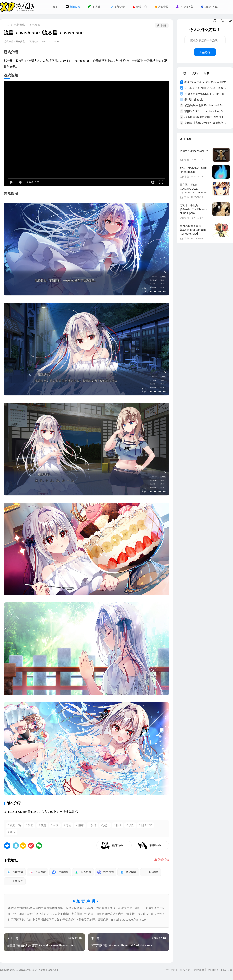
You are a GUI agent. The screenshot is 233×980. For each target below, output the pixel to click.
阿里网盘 (106, 872)
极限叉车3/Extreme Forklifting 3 (201, 111)
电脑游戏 (73, 7)
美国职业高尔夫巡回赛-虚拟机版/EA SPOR (203, 123)
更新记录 (118, 7)
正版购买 (15, 881)
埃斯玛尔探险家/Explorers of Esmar (203, 105)
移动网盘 (128, 872)
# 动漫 (42, 825)
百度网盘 (15, 872)
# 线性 (130, 825)
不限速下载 (185, 7)
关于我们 (171, 970)
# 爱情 (92, 825)
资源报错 (162, 859)
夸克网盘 (83, 872)
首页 (55, 7)
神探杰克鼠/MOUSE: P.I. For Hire (202, 94)
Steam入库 (209, 7)
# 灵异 (105, 825)
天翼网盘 (37, 872)
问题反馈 (227, 970)
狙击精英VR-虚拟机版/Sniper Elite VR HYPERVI (203, 117)
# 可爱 (67, 825)
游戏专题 (162, 7)
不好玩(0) (155, 845)
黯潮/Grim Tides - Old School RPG (203, 82)
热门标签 (213, 970)
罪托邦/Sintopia (191, 100)
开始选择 (205, 52)
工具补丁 (96, 7)
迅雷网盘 (60, 872)
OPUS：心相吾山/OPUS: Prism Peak (203, 88)
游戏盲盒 (199, 970)
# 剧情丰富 (145, 825)
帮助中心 (140, 7)
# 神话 (118, 825)
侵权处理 (185, 970)
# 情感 (80, 825)
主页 (7, 25)
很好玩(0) (118, 845)
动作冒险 (35, 25)
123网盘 (151, 872)
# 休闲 (55, 825)
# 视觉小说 (14, 825)
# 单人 (12, 832)
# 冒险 (30, 825)
